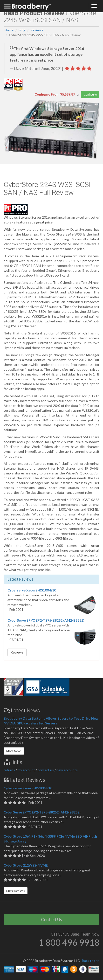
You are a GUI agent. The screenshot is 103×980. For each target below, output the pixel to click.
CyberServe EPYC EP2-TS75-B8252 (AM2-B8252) (46, 620)
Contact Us (51, 919)
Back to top (91, 961)
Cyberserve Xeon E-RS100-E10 (32, 590)
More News (14, 751)
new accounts (67, 770)
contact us (46, 770)
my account (26, 770)
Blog (22, 30)
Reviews (37, 30)
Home (9, 30)
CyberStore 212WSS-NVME (26, 865)
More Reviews (16, 891)
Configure (90, 94)
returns (9, 770)
